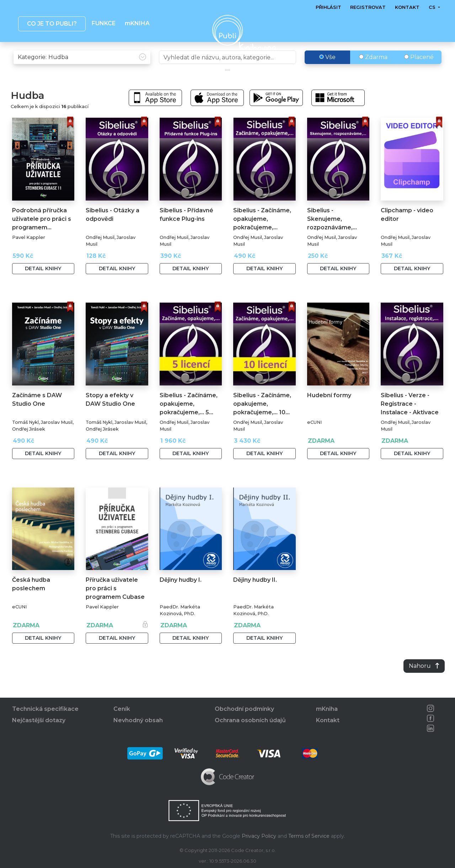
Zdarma (373, 72)
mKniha (327, 709)
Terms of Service (309, 836)
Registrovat (368, 7)
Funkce (104, 23)
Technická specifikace (45, 709)
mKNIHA (137, 23)
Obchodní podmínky (244, 709)
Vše (327, 72)
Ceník (122, 709)
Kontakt (407, 7)
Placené (419, 72)
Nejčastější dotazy (39, 720)
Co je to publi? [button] (52, 24)
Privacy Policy (259, 836)
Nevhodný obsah (138, 720)
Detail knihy (43, 283)
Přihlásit (328, 7)
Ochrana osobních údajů (250, 720)
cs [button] (432, 7)
